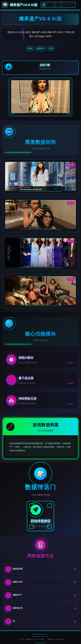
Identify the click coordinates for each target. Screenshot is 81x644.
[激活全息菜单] (58, 5)
